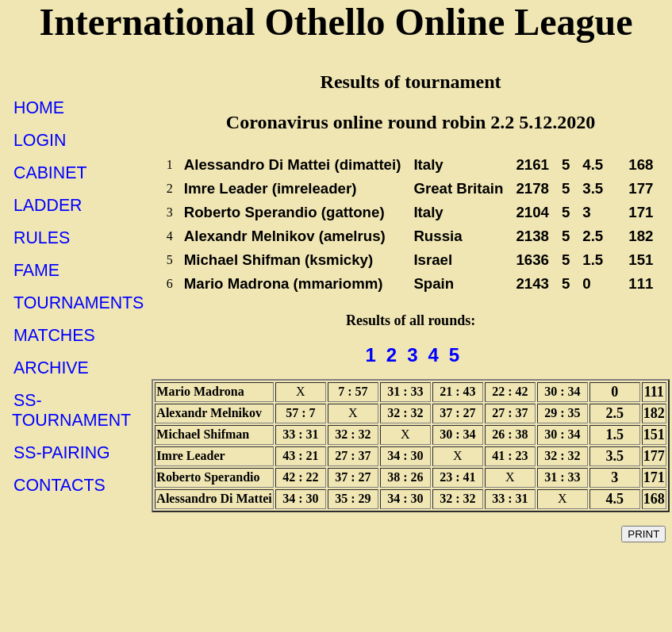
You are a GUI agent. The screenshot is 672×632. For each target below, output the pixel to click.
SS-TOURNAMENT (71, 410)
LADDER (48, 205)
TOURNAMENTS (79, 303)
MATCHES (54, 335)
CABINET (50, 173)
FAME (36, 270)
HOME (39, 108)
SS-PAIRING (62, 453)
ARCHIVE (51, 368)
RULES (42, 238)
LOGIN (40, 140)
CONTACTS (60, 485)
